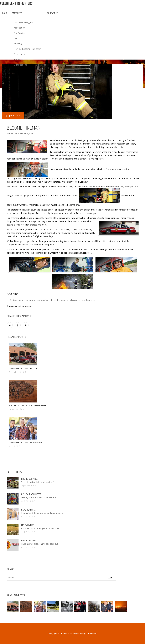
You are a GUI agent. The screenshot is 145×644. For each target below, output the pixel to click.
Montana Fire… (28, 525)
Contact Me (53, 13)
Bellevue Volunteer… (32, 494)
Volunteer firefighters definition (26, 443)
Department (20, 54)
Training (18, 44)
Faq (16, 38)
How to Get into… (29, 479)
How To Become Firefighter (27, 49)
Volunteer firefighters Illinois (24, 368)
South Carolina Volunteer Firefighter (28, 405)
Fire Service (19, 33)
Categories (17, 13)
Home (5, 13)
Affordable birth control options (53, 300)
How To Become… (29, 541)
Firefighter (19, 59)
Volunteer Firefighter (24, 22)
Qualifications (20, 65)
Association (19, 28)
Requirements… (29, 510)
